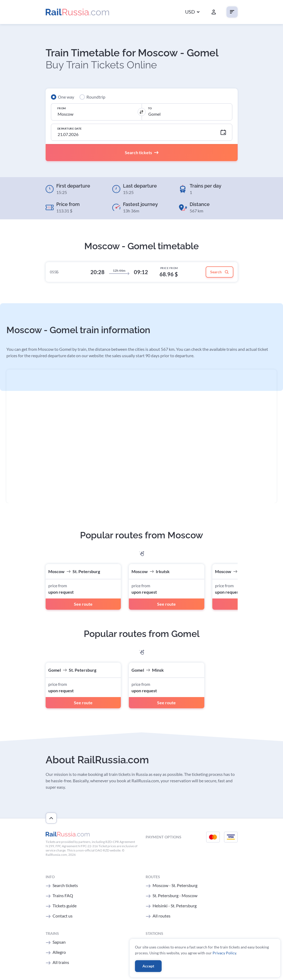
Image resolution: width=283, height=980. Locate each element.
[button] (192, 12)
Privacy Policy (224, 953)
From (62, 108)
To (150, 108)
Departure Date (70, 129)
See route (83, 604)
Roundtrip (96, 97)
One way (66, 97)
